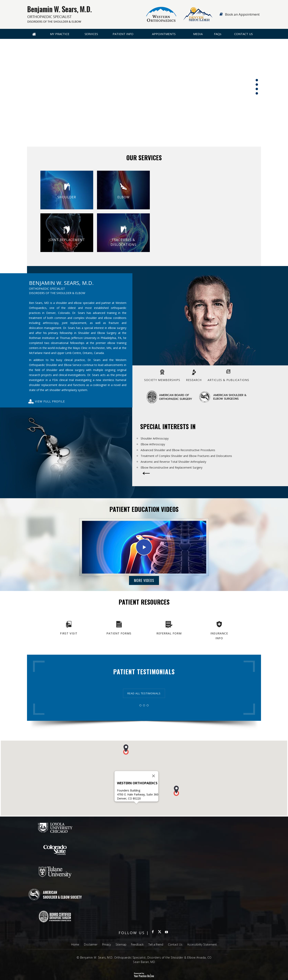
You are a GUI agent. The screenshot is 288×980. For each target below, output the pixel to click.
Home (34, 34)
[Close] (154, 782)
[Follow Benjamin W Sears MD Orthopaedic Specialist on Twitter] (160, 933)
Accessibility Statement (202, 944)
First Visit (69, 633)
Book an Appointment (242, 14)
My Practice (60, 34)
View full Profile (50, 401)
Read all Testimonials (144, 693)
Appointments (164, 34)
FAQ (218, 34)
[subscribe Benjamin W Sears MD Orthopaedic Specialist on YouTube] (166, 933)
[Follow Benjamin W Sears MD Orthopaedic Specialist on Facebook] (153, 933)
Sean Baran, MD (144, 962)
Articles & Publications (228, 380)
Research (194, 380)
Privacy (106, 944)
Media (198, 34)
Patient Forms (119, 633)
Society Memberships (162, 380)
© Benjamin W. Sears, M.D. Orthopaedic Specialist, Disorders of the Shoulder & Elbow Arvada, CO (144, 957)
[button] (126, 756)
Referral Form (169, 633)
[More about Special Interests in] (146, 476)
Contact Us (243, 34)
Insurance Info (219, 636)
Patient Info (123, 34)
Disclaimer (91, 944)
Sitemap (121, 944)
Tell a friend (156, 944)
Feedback (137, 944)
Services (91, 34)
